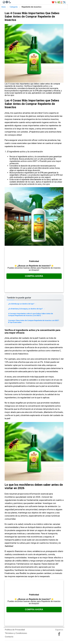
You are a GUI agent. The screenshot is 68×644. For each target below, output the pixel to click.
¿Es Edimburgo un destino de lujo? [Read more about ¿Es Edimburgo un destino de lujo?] (22, 304)
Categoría (14, 7)
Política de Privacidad (15, 630)
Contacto (9, 637)
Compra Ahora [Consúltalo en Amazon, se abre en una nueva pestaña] (34, 276)
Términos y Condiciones (16, 633)
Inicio (4, 7)
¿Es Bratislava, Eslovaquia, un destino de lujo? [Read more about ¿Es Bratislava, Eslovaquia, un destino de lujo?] (27, 309)
